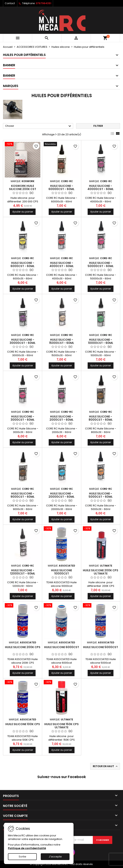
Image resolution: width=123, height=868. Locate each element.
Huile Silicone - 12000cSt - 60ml (23, 572)
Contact (10, 3)
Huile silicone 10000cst (61, 572)
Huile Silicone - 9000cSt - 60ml (23, 495)
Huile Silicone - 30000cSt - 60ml (23, 341)
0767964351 (44, 3)
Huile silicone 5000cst (101, 647)
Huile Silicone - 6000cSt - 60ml (23, 264)
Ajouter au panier (23, 212)
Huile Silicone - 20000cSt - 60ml (61, 495)
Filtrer (98, 126)
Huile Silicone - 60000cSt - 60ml (61, 187)
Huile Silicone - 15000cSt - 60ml (62, 341)
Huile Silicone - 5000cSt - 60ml (101, 495)
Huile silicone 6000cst (62, 647)
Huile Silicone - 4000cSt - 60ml (62, 264)
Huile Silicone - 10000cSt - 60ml (101, 341)
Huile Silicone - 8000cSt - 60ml (101, 418)
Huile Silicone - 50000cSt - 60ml (101, 264)
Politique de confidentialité (27, 848)
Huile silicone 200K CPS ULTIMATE (101, 572)
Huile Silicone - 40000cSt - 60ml (101, 187)
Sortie (22, 857)
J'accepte (55, 857)
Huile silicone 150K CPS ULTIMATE (61, 726)
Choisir (39, 126)
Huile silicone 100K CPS (23, 724)
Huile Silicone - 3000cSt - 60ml (23, 418)
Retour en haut (106, 766)
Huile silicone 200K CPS (23, 647)
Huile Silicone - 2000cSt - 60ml (61, 418)
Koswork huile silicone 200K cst (23, 187)
